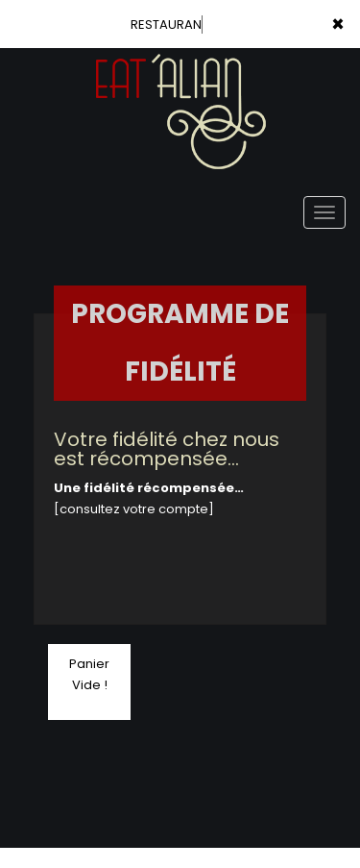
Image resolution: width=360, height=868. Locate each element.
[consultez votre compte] (134, 509)
